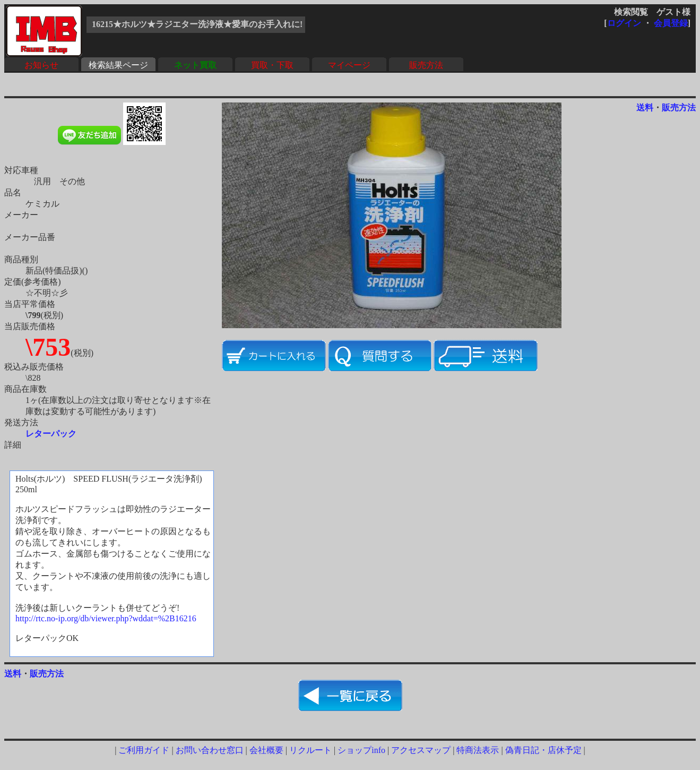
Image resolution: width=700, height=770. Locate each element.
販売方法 (426, 65)
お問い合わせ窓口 (210, 750)
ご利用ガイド (144, 750)
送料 (645, 108)
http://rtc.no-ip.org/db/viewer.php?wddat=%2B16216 (106, 618)
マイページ (349, 65)
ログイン (624, 23)
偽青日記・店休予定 (543, 750)
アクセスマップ (421, 750)
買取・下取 (272, 65)
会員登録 (671, 23)
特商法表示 (478, 750)
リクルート (310, 750)
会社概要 (266, 750)
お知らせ (41, 65)
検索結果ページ (118, 65)
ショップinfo (361, 750)
